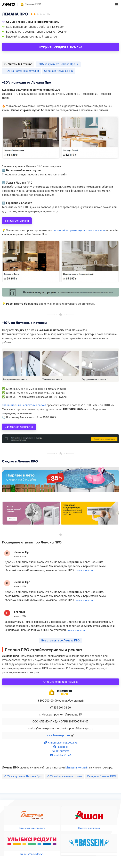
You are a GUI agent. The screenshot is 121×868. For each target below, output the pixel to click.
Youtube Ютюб (60, 755)
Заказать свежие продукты (32, 828)
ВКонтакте (61, 751)
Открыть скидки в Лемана (60, 47)
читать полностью (85, 570)
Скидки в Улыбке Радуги (32, 854)
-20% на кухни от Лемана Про (23, 776)
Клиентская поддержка (60, 743)
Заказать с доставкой (89, 828)
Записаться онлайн (17, 221)
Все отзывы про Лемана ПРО (60, 641)
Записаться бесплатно (19, 427)
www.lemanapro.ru (58, 735)
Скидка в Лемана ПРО (102, 776)
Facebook (60, 747)
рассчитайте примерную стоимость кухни (79, 230)
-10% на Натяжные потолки (64, 776)
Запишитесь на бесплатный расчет (24, 405)
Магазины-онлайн (77, 768)
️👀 (18, 64)
